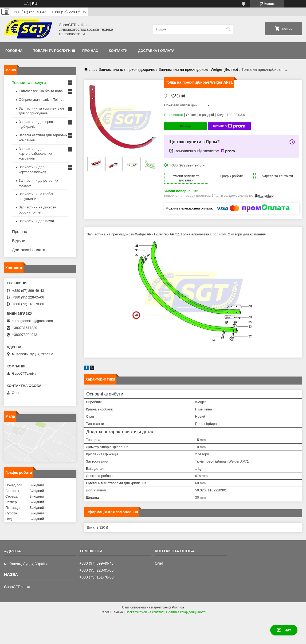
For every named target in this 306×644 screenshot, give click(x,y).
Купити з (229, 126)
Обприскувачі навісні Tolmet (41, 100)
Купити (186, 126)
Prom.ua (178, 607)
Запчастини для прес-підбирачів (127, 69)
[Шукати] (228, 29)
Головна (14, 51)
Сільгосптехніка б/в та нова (41, 91)
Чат (284, 630)
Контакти (118, 51)
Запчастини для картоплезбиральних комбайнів (35, 154)
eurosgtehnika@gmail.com (32, 321)
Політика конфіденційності (186, 612)
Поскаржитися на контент (144, 612)
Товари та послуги (52, 51)
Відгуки (19, 241)
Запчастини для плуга (36, 221)
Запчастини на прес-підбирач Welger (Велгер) (198, 69)
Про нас (90, 51)
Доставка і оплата (156, 51)
